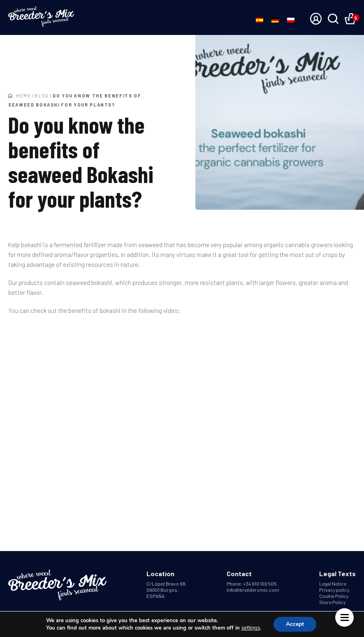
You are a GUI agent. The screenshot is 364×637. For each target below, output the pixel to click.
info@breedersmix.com (253, 590)
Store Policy (332, 602)
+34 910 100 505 (260, 584)
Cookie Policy (334, 596)
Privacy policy (334, 590)
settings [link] (251, 628)
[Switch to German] (275, 20)
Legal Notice (333, 584)
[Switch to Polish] (291, 20)
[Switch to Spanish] (260, 20)
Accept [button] (295, 624)
